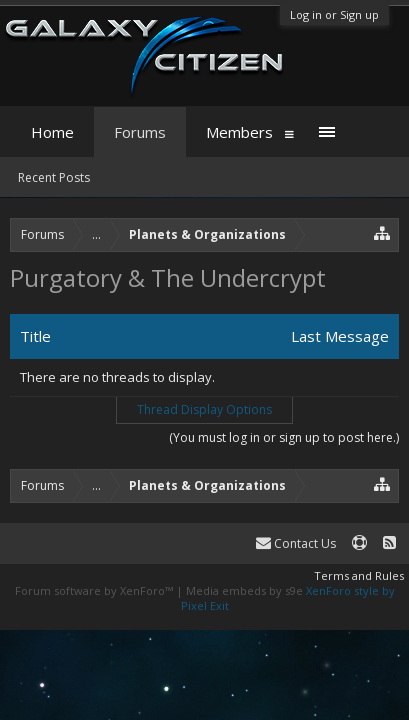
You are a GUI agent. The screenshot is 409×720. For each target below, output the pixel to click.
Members (239, 132)
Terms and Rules (359, 575)
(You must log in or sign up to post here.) (284, 437)
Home (52, 132)
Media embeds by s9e (244, 590)
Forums (140, 132)
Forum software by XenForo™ (95, 590)
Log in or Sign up (334, 14)
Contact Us (296, 543)
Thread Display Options (204, 409)
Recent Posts (54, 177)
